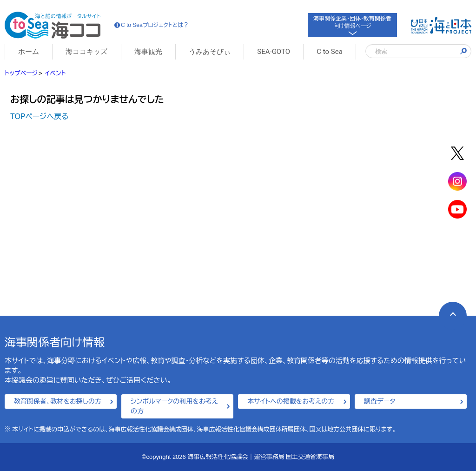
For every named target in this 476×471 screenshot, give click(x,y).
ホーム (29, 52)
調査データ (380, 401)
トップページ (21, 73)
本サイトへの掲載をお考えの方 (291, 401)
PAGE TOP (447, 310)
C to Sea (330, 52)
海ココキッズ (86, 52)
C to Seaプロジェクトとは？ (152, 25)
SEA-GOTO (274, 52)
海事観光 (148, 52)
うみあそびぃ (210, 52)
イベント (55, 73)
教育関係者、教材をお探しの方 (58, 401)
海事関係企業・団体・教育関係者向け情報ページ (352, 24)
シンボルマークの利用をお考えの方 (174, 406)
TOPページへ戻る (40, 116)
